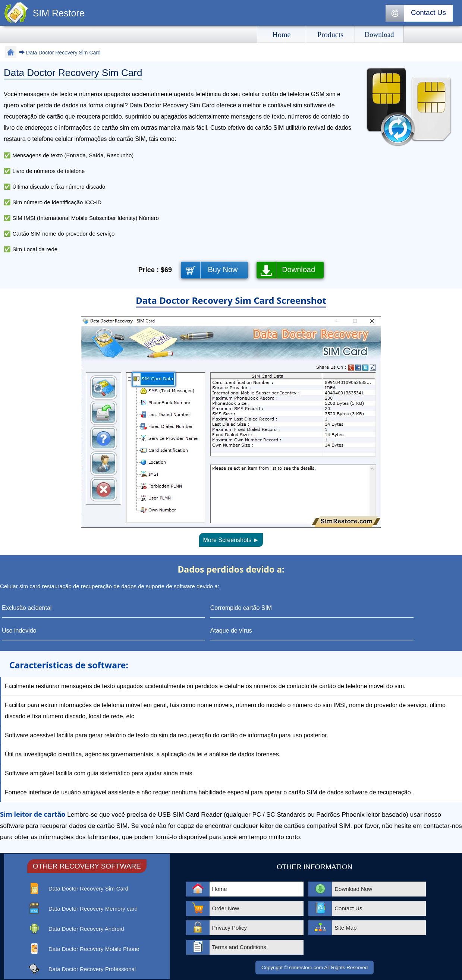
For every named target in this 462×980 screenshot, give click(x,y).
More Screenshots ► (231, 540)
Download (298, 270)
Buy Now (223, 270)
